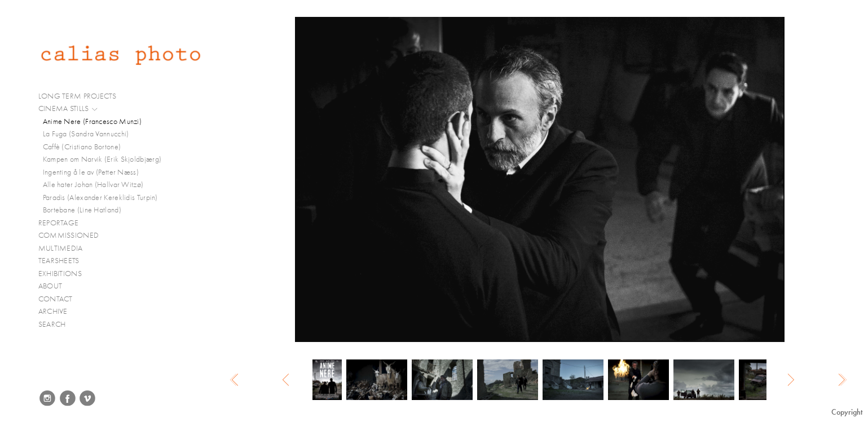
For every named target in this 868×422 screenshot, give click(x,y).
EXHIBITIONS (60, 274)
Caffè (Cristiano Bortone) (82, 147)
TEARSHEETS (59, 261)
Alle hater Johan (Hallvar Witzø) (93, 185)
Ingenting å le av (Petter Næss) (91, 172)
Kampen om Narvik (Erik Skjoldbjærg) (102, 159)
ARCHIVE (53, 311)
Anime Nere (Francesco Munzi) (92, 121)
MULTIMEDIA (65, 248)
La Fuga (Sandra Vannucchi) (86, 134)
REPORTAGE (63, 223)
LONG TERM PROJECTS (82, 96)
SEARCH (52, 324)
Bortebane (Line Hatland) (82, 210)
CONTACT (56, 299)
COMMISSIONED (73, 236)
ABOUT (50, 286)
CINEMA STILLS (69, 109)
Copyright (847, 412)
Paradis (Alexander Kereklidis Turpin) (100, 197)
